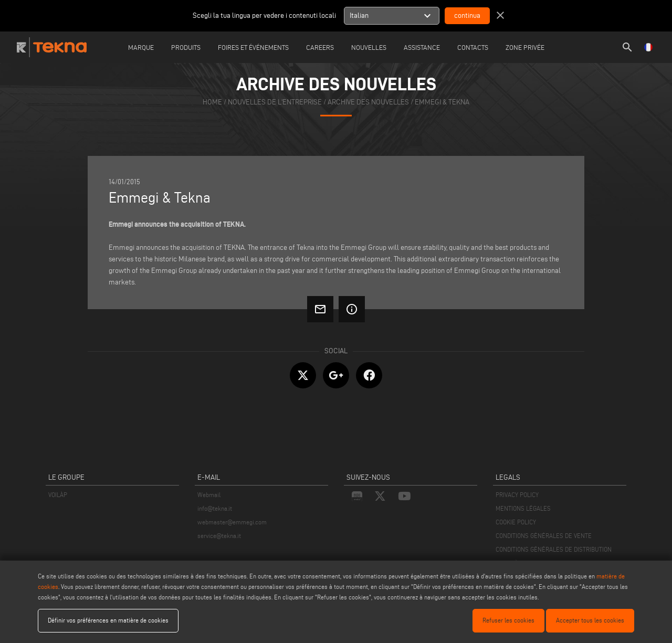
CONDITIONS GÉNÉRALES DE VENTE (544, 536)
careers (320, 47)
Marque (141, 47)
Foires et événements (253, 47)
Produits (186, 47)
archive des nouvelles (368, 102)
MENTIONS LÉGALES (523, 508)
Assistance (422, 47)
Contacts (473, 47)
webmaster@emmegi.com (232, 522)
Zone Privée (525, 47)
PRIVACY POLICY (517, 495)
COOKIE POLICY (516, 522)
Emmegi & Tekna (442, 102)
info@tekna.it (215, 508)
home (212, 102)
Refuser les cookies (508, 620)
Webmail (209, 495)
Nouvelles (369, 47)
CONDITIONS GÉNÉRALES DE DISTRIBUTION (554, 549)
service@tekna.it (219, 536)
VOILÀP (58, 495)
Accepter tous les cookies (590, 620)
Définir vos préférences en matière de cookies (108, 620)
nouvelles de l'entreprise (275, 102)
